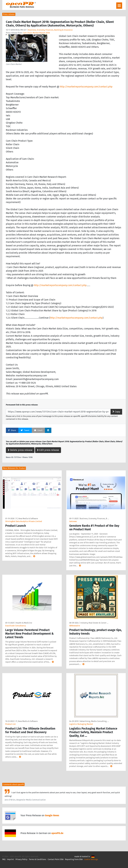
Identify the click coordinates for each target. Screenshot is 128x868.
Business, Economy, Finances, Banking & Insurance (50, 30)
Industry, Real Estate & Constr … (94, 623)
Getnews (73, 521)
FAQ (4, 859)
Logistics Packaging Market (81, 724)
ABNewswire (75, 626)
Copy (116, 412)
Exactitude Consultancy (16, 626)
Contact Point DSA (56, 859)
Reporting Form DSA (74, 859)
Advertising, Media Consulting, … (94, 721)
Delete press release (20, 450)
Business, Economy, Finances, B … (94, 518)
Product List (10, 724)
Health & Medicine (24, 623)
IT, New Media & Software (27, 518)
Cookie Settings (91, 859)
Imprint (10, 859)
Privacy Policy (21, 859)
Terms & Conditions (37, 859)
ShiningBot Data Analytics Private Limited (24, 521)
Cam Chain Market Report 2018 (36, 33)
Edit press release (48, 450)
